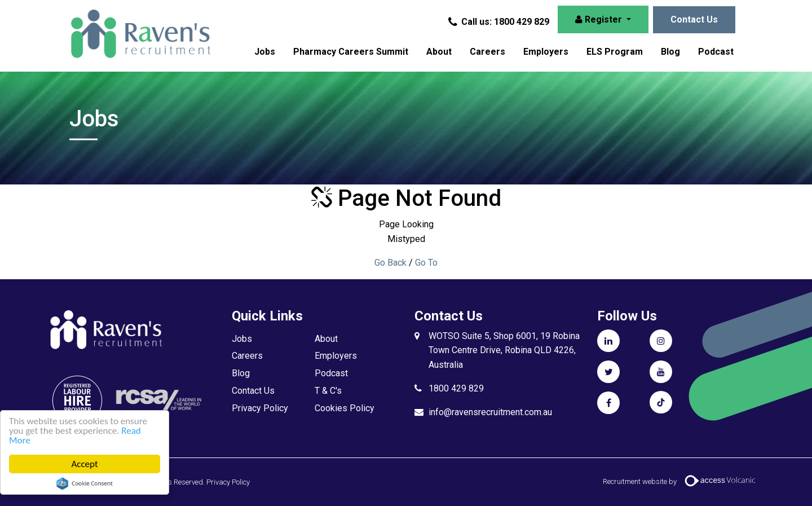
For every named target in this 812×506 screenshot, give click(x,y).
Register (600, 19)
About (439, 52)
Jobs (265, 52)
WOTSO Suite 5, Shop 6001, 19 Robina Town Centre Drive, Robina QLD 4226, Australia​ (504, 351)
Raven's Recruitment (140, 34)
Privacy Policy (260, 408)
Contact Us (694, 19)
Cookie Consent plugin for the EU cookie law (85, 483)
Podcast (716, 52)
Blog (670, 52)
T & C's (328, 391)
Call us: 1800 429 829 (500, 22)
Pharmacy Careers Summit (351, 52)
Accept (84, 464)
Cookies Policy (345, 408)
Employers (546, 52)
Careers (487, 52)
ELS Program (615, 52)
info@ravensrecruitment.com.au (490, 412)
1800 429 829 (456, 388)
